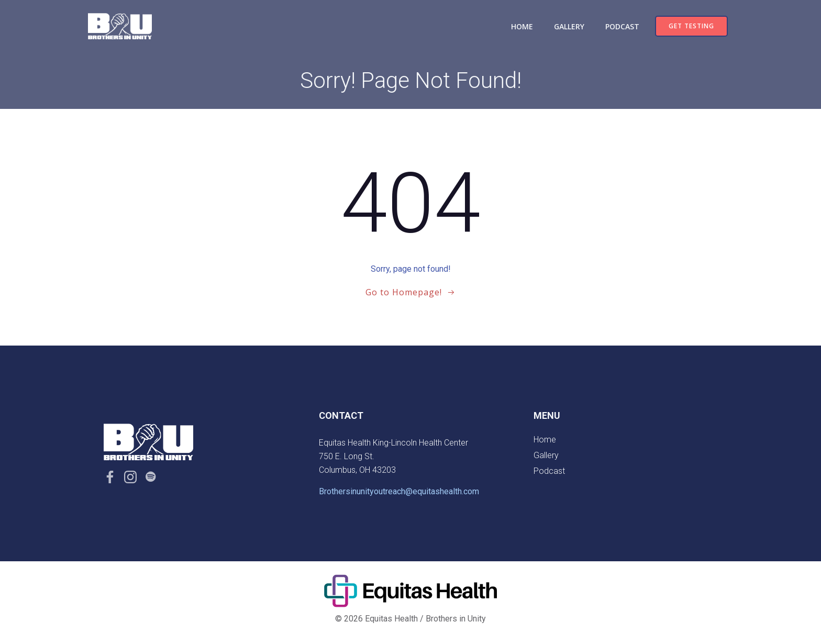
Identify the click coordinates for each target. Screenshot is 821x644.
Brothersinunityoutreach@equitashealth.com (399, 491)
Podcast (622, 26)
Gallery (569, 26)
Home (522, 26)
